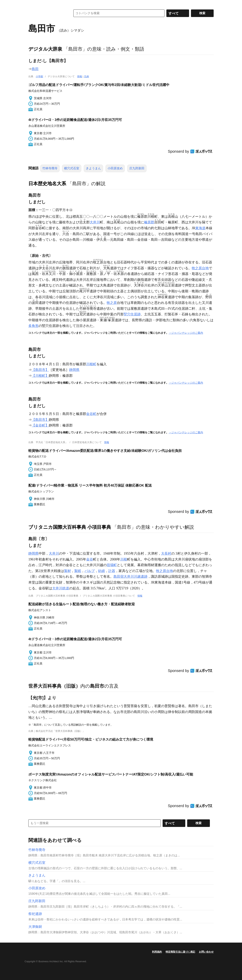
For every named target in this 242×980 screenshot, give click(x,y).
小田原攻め (115, 168)
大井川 (95, 222)
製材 (67, 571)
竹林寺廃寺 (50, 168)
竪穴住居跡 (132, 314)
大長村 (166, 553)
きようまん (93, 168)
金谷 (90, 559)
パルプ (90, 571)
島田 (35, 69)
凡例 (86, 76)
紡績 (102, 571)
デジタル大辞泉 (45, 49)
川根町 (91, 364)
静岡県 (74, 370)
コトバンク (47, 13)
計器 (112, 571)
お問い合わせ (206, 952)
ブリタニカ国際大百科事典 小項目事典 (70, 527)
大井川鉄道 (61, 588)
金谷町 (91, 414)
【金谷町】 (40, 425)
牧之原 (112, 303)
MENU (32, 4)
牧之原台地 (200, 268)
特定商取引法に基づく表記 (180, 952)
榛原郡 (149, 222)
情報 (80, 76)
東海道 (200, 228)
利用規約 (157, 952)
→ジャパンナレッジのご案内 (186, 333)
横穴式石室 (72, 168)
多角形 (33, 326)
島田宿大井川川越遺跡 (130, 577)
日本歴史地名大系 (47, 183)
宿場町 (112, 565)
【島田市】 (40, 370)
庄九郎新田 (137, 168)
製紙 (78, 571)
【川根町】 (40, 376)
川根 (124, 559)
